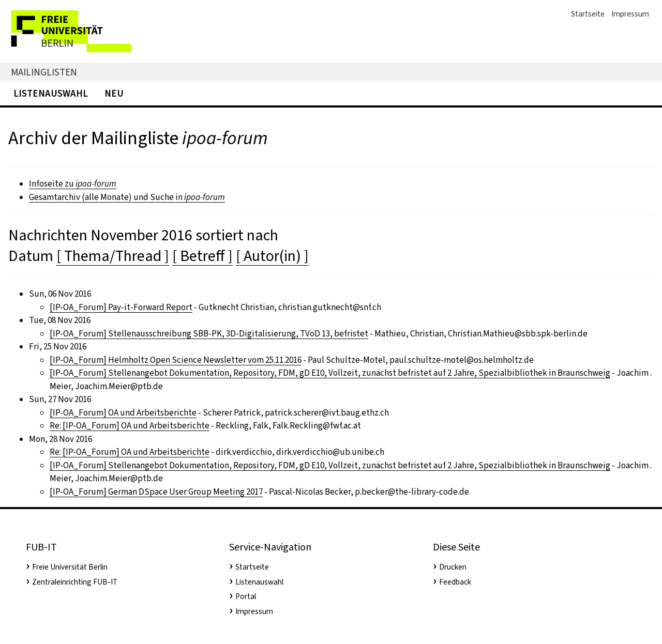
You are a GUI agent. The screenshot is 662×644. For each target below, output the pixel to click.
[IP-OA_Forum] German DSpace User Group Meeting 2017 (156, 492)
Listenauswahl (51, 93)
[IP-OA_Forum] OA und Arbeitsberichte (123, 413)
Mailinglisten (44, 72)
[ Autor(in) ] (272, 256)
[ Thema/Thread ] (113, 256)
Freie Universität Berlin (70, 567)
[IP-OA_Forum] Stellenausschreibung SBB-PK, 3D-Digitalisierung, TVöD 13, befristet (209, 334)
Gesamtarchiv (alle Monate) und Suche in (127, 197)
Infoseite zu (73, 184)
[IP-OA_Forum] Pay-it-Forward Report (121, 307)
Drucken (453, 567)
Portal (246, 596)
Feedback (455, 582)
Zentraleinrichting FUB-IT (75, 582)
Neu (114, 93)
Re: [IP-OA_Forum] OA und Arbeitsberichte (130, 426)
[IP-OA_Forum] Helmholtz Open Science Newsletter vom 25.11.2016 (176, 360)
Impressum (630, 14)
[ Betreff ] (202, 256)
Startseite (588, 14)
